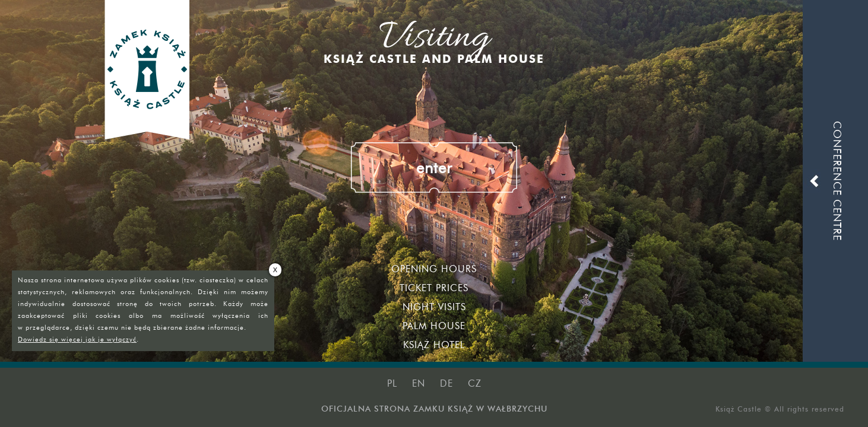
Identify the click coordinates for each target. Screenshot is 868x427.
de (446, 383)
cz (475, 383)
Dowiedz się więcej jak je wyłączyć (77, 339)
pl (392, 383)
